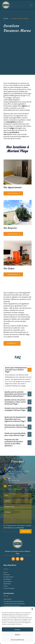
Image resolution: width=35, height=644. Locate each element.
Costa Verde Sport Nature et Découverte (14, 604)
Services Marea (8, 581)
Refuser (18, 635)
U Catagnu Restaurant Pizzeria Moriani (14, 601)
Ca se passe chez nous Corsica (12, 606)
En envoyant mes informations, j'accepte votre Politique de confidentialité (17, 527)
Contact (6, 586)
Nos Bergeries (7, 579)
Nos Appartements (8, 577)
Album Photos (7, 584)
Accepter (17, 629)
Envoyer (26, 531)
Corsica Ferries (7, 599)
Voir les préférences (17, 640)
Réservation (7, 575)
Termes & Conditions (9, 588)
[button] (32, 609)
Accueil (5, 572)
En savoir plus (13, 193)
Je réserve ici (12, 343)
